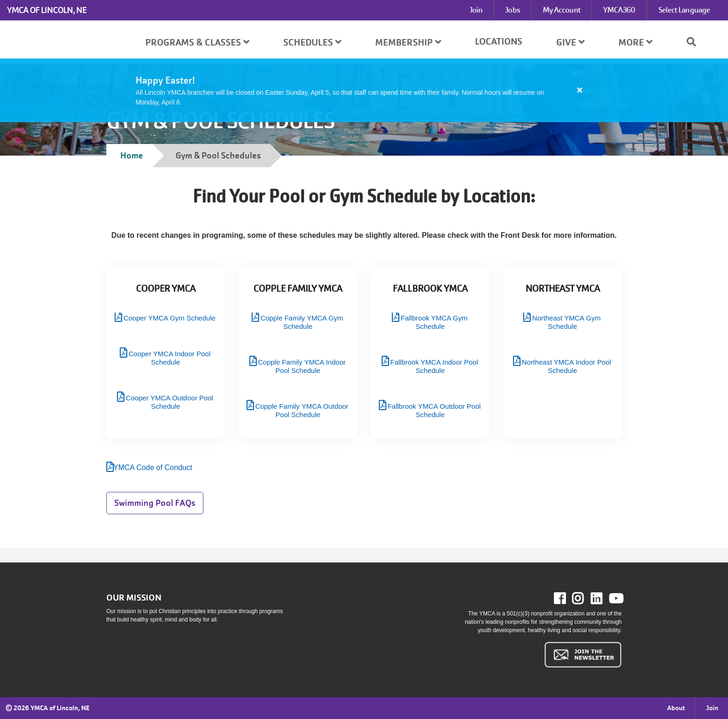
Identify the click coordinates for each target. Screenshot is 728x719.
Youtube (615, 599)
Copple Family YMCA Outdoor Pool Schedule (302, 410)
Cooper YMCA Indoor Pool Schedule (170, 358)
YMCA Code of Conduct (153, 467)
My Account (562, 10)
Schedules (312, 42)
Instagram (584, 599)
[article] (364, 90)
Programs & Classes (197, 42)
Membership (408, 42)
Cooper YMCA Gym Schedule (169, 318)
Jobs (512, 10)
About (676, 708)
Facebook (566, 599)
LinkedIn (603, 599)
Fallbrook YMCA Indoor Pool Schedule (434, 366)
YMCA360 (619, 10)
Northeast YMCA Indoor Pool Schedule (566, 366)
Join (476, 10)
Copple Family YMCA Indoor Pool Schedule (302, 366)
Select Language (684, 10)
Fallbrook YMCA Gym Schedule (434, 322)
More (635, 42)
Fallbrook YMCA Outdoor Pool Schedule (434, 410)
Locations (499, 42)
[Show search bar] (695, 42)
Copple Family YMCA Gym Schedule (302, 322)
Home (132, 155)
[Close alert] (580, 90)
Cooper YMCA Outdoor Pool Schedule (169, 402)
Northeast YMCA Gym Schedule (566, 322)
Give (570, 42)
